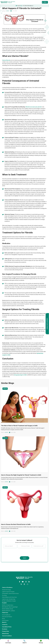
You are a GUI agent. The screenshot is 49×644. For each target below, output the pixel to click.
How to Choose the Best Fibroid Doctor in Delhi (16, 524)
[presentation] (25, 552)
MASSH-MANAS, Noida (7, 609)
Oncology (4, 595)
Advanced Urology (6, 590)
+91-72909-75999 (25, 6)
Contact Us (5, 625)
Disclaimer (5, 629)
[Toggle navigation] (45, 2)
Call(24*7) (24, 641)
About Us (31, 6)
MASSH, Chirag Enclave (8, 605)
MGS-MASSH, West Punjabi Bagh (10, 607)
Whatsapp (41, 641)
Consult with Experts (47, 324)
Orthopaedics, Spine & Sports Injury (10, 593)
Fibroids (5, 389)
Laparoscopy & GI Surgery (8, 592)
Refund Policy (5, 634)
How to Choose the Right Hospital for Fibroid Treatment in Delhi (21, 475)
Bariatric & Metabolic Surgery (9, 601)
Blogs (3, 619)
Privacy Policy (5, 631)
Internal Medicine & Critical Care (9, 597)
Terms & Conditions (7, 636)
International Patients (7, 617)
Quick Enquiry (5, 620)
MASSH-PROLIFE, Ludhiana (8, 611)
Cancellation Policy (7, 627)
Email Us (18, 6)
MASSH (8, 11)
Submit (25, 558)
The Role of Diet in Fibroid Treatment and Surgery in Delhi (19, 426)
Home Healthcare (6, 615)
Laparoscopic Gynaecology (9, 599)
